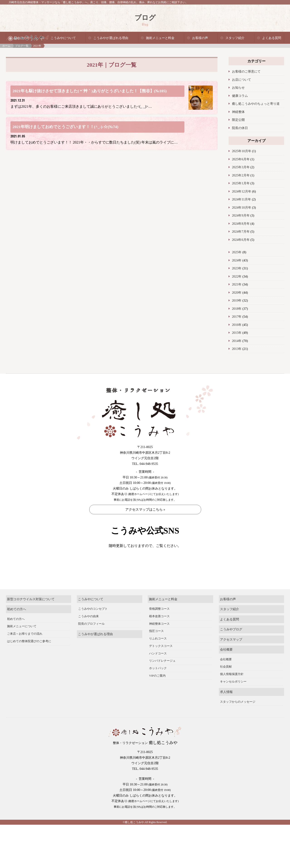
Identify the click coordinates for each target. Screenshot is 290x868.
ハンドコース (158, 668)
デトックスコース (161, 661)
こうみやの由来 (88, 631)
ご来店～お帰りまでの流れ (25, 649)
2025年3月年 (241, 167)
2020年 (237, 293)
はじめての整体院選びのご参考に (29, 656)
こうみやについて (63, 38)
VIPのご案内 (157, 690)
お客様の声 (200, 38)
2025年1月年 (241, 183)
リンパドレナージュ (162, 676)
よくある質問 (272, 38)
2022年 (237, 276)
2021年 (237, 284)
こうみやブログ (231, 644)
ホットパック (158, 683)
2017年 (237, 317)
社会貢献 (226, 682)
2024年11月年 (242, 199)
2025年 (237, 252)
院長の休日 (240, 128)
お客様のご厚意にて (246, 71)
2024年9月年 (241, 215)
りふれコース (158, 653)
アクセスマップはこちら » (145, 510)
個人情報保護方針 (232, 689)
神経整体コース (159, 639)
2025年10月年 (242, 151)
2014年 (237, 341)
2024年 (237, 260)
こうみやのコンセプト (93, 624)
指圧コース (156, 646)
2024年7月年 (241, 232)
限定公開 (238, 120)
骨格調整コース (159, 624)
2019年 (237, 300)
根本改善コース (159, 631)
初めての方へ (17, 624)
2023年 (237, 268)
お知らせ (238, 88)
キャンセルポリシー (233, 696)
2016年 (237, 325)
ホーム (6, 46)
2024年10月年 (242, 207)
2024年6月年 (241, 240)
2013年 (237, 349)
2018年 (237, 309)
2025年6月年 (241, 159)
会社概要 (226, 664)
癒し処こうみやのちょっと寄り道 (256, 104)
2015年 (237, 333)
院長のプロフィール (91, 639)
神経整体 (238, 112)
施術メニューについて (22, 641)
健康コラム (240, 96)
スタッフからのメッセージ (238, 717)
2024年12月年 (242, 191)
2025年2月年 (241, 175)
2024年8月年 (241, 224)
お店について (242, 80)
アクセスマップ (231, 654)
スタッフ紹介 (235, 38)
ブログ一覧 (22, 46)
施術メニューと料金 (160, 38)
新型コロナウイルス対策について (31, 614)
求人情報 (226, 707)
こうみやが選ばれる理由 (111, 38)
